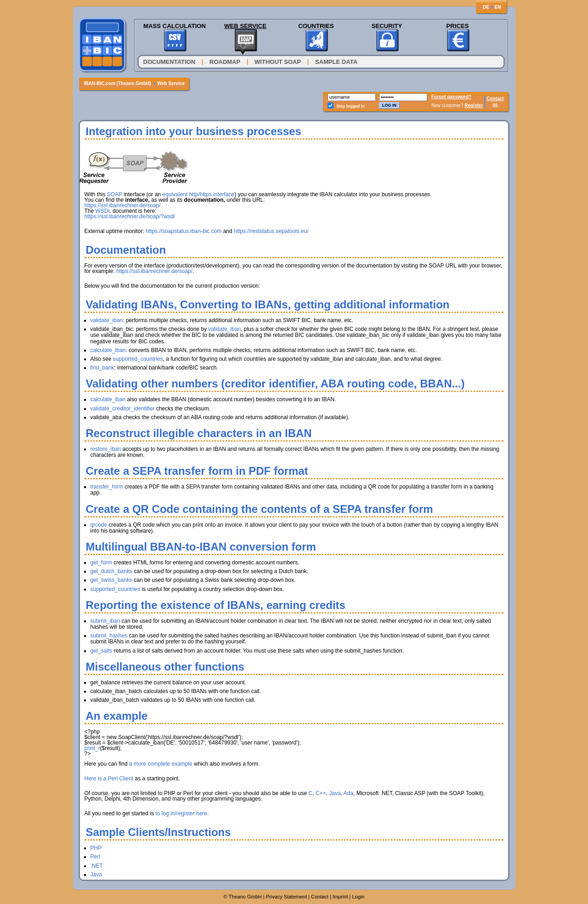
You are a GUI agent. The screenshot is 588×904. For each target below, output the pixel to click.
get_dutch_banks (111, 571)
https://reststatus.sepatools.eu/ (271, 231)
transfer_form (107, 487)
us (495, 105)
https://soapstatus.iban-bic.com (184, 231)
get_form (101, 563)
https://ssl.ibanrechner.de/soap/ (123, 205)
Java (335, 793)
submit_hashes (109, 636)
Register (474, 105)
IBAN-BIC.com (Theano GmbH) (118, 83)
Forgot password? (451, 97)
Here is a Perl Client (109, 779)
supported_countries (138, 359)
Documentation (170, 62)
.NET (97, 866)
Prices (457, 26)
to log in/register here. (182, 813)
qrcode (99, 525)
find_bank (102, 368)
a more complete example (161, 764)
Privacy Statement (286, 897)
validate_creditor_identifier (123, 409)
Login (358, 897)
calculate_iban (108, 350)
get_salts (102, 651)
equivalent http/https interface (198, 194)
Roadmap (225, 62)
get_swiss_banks (111, 580)
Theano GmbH (245, 897)
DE (486, 7)
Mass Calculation (175, 26)
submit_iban (105, 621)
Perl (95, 857)
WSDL (103, 211)
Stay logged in (351, 106)
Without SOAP (278, 62)
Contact (495, 99)
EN (498, 7)
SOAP (115, 194)
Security (387, 26)
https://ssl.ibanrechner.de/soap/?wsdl (130, 216)
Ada (348, 793)
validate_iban (107, 320)
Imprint (340, 897)
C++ (321, 793)
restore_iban (106, 449)
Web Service (245, 26)
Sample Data (336, 62)
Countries (316, 26)
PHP (96, 848)
